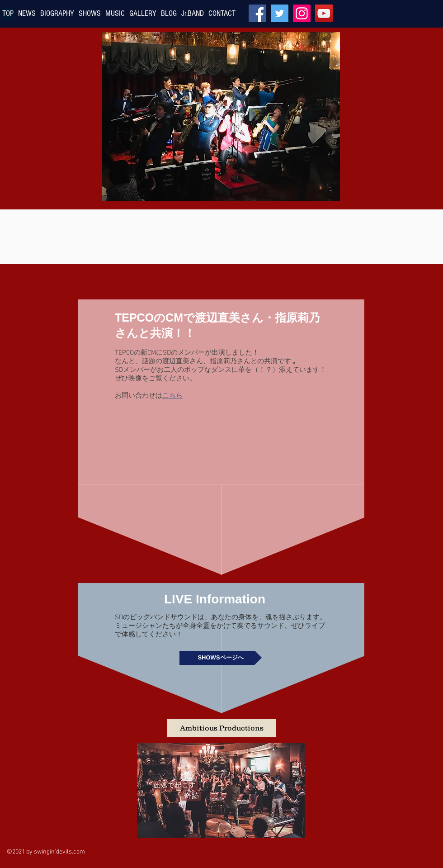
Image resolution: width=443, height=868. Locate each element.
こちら (172, 395)
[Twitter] (280, 13)
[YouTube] (324, 13)
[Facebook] (257, 13)
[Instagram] (302, 13)
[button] (221, 728)
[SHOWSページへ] (221, 658)
